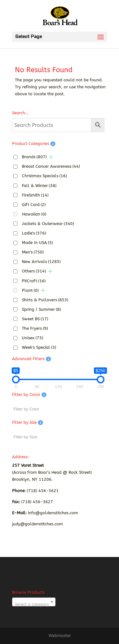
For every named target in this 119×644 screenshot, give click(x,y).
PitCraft (34, 281)
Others (34, 271)
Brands (34, 157)
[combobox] (34, 602)
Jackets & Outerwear (48, 224)
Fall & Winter (39, 186)
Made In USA (37, 243)
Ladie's (34, 233)
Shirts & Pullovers (45, 300)
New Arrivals (41, 262)
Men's (33, 252)
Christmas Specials (44, 176)
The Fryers (35, 328)
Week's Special (39, 347)
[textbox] (34, 604)
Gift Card (34, 205)
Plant (30, 290)
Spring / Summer (41, 309)
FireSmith (35, 195)
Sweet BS (35, 319)
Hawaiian (34, 214)
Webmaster (60, 636)
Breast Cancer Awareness (51, 166)
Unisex (33, 338)
